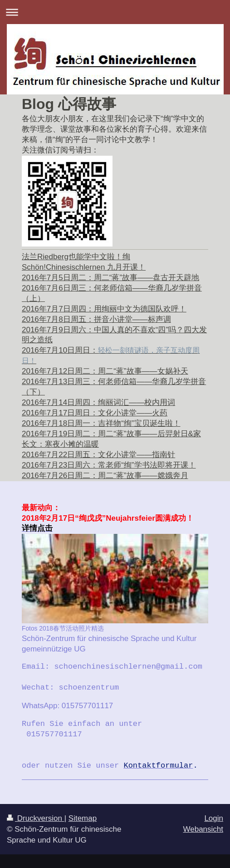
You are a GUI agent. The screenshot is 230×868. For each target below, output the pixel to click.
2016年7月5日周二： (110, 278)
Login (214, 818)
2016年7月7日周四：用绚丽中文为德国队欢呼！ (104, 309)
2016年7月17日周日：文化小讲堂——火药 (95, 413)
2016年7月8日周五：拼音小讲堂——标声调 (96, 319)
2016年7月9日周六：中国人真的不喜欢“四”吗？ (103, 330)
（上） (33, 298)
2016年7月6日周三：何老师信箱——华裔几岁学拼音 (112, 288)
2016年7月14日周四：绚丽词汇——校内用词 (98, 402)
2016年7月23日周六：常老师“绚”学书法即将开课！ (109, 465)
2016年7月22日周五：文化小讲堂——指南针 (98, 455)
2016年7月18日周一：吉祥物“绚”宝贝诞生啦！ (101, 423)
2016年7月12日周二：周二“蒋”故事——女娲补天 (105, 371)
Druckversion (36, 818)
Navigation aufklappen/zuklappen (115, 12)
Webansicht (203, 829)
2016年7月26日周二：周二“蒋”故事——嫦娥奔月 (105, 476)
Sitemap (83, 818)
